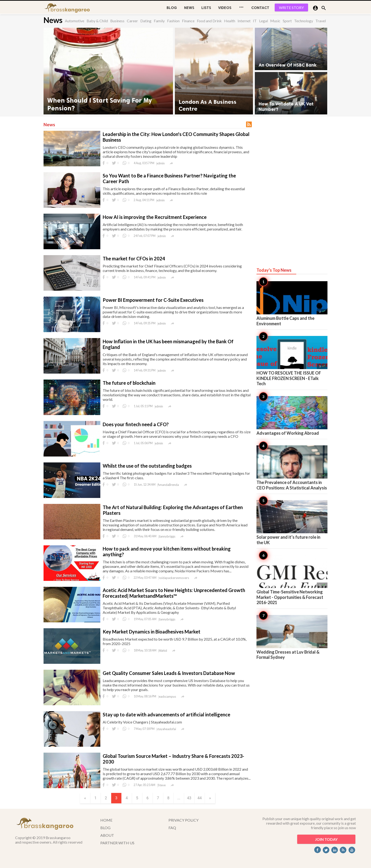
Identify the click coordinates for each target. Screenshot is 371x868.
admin (160, 163)
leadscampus (167, 696)
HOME (106, 820)
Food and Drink (209, 21)
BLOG (172, 8)
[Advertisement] (292, 188)
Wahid (163, 651)
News (189, 8)
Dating (146, 21)
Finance (188, 21)
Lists (206, 8)
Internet (244, 21)
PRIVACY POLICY (183, 820)
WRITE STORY (291, 7)
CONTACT (260, 8)
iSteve (161, 785)
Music (275, 21)
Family (159, 21)
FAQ (172, 828)
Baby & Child (97, 21)
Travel (321, 21)
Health (230, 21)
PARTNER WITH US (117, 843)
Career (132, 21)
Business (117, 21)
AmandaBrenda (168, 485)
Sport (287, 21)
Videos (225, 8)
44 (200, 798)
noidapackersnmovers (174, 578)
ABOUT (107, 835)
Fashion (173, 21)
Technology (304, 21)
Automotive (75, 21)
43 (189, 798)
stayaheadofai (166, 729)
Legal (263, 21)
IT (255, 21)
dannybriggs (167, 536)
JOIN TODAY (326, 839)
